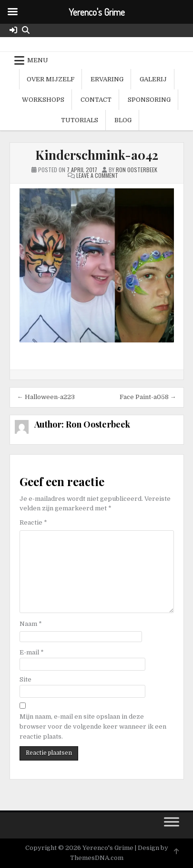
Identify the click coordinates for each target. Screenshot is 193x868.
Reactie (33, 522)
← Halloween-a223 (46, 397)
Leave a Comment (97, 175)
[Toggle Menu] (172, 822)
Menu (38, 60)
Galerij (153, 79)
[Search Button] (26, 30)
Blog (123, 120)
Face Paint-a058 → (148, 397)
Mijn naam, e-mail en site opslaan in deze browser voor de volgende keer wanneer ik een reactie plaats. (93, 727)
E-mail (32, 652)
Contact (96, 100)
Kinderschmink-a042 (97, 155)
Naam (31, 624)
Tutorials (80, 120)
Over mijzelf (51, 79)
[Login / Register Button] (13, 30)
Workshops (43, 100)
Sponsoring (149, 100)
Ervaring (107, 79)
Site (25, 679)
